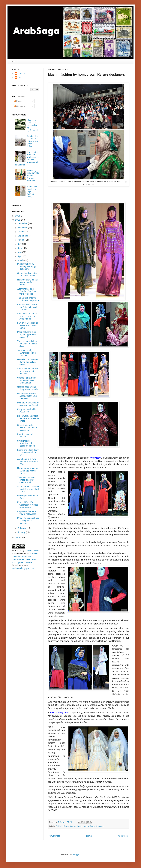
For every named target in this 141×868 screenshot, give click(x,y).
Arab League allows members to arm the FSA (28, 462)
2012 (18, 538)
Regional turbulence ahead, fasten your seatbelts (27, 396)
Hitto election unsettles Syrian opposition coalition (28, 362)
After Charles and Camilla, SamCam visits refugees (27, 291)
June (20, 248)
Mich (20, 78)
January (22, 532)
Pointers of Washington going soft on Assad (28, 404)
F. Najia (62, 822)
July (20, 244)
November (23, 228)
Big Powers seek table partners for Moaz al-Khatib (28, 418)
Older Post (123, 836)
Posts (18, 101)
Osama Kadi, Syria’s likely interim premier (28, 388)
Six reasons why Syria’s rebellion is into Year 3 (27, 353)
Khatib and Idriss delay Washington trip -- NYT (28, 453)
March (21, 260)
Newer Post (54, 836)
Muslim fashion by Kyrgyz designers (89, 826)
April (20, 256)
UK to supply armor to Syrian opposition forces (27, 471)
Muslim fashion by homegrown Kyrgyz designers (27, 267)
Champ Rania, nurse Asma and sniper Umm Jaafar (27, 380)
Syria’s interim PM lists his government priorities (28, 371)
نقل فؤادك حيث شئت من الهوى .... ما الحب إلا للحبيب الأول (33, 125)
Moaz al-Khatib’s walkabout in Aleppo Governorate (28, 505)
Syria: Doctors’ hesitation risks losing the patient (26, 443)
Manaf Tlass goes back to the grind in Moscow (28, 521)
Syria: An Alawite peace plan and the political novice (27, 428)
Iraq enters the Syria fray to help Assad (27, 513)
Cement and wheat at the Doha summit (27, 274)
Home (12, 61)
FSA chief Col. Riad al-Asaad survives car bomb (28, 325)
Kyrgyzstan (68, 826)
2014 (18, 216)
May (20, 252)
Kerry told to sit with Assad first (26, 411)
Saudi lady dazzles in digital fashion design (32, 192)
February (22, 528)
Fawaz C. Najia (32, 551)
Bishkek (59, 826)
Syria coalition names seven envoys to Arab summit (27, 316)
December (23, 223)
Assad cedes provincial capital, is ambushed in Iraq (28, 489)
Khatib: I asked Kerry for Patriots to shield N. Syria (28, 307)
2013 (18, 220)
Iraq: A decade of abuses (25, 436)
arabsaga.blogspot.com (23, 568)
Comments (20, 106)
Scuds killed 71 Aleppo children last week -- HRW (33, 141)
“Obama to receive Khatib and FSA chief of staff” (26, 480)
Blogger (76, 854)
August (21, 240)
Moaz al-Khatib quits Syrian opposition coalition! (27, 335)
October (22, 232)
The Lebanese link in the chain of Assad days (27, 344)
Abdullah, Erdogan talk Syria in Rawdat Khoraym (33, 176)
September (23, 236)
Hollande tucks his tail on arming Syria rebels (27, 282)
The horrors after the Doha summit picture (28, 299)
